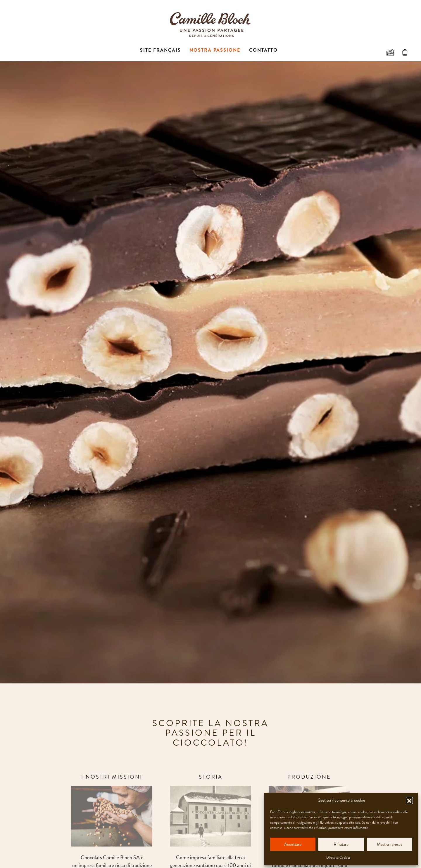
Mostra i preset (389, 844)
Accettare (293, 844)
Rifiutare (341, 844)
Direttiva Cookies (338, 857)
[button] (409, 800)
